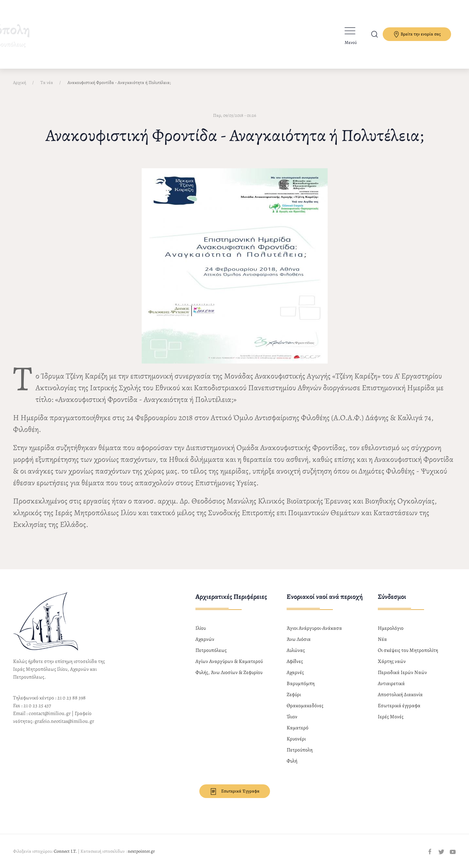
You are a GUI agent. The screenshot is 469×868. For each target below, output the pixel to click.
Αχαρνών (205, 639)
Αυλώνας (296, 650)
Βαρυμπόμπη (301, 683)
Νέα (382, 639)
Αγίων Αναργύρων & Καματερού (229, 661)
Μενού (351, 42)
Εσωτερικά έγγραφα (399, 706)
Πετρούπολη (300, 750)
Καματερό (298, 728)
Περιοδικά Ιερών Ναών (402, 672)
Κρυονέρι (296, 739)
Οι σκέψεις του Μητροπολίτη (408, 650)
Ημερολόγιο (391, 628)
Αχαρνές (295, 672)
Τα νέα (47, 83)
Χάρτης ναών (392, 661)
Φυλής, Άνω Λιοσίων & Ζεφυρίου (229, 672)
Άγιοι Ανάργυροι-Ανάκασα (314, 628)
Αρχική (20, 83)
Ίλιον (292, 717)
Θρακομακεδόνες (305, 706)
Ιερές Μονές (391, 717)
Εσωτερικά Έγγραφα (235, 792)
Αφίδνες (295, 661)
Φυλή (292, 761)
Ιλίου (201, 628)
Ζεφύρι (294, 695)
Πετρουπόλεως (211, 650)
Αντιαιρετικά (391, 683)
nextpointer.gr (141, 851)
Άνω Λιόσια (299, 639)
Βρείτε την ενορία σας (417, 34)
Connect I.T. (65, 851)
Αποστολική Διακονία (400, 695)
